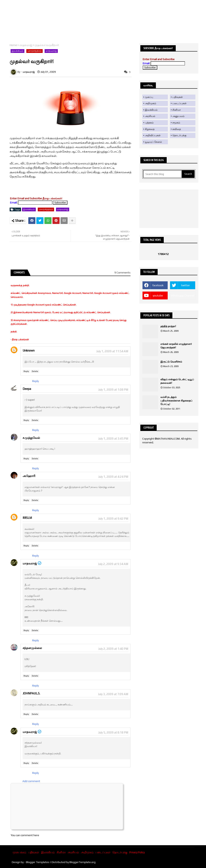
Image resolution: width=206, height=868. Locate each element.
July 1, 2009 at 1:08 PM (113, 390)
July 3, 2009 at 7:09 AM (113, 694)
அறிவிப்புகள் (153, 135)
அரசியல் (150, 116)
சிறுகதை (150, 129)
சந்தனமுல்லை (32, 648)
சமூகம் (176, 123)
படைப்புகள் (179, 103)
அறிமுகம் (150, 103)
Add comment (31, 781)
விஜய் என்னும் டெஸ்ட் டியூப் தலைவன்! (177, 381)
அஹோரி (29, 476)
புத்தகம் (149, 123)
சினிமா (177, 110)
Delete (35, 371)
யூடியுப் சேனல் (153, 142)
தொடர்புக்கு (179, 135)
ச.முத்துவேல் (31, 438)
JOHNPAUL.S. (31, 693)
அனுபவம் (178, 116)
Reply (26, 371)
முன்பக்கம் (19, 852)
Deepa (27, 389)
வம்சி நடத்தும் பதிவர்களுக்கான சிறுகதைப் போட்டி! (176, 401)
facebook (158, 285)
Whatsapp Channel (183, 295)
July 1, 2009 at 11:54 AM (112, 351)
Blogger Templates (38, 862)
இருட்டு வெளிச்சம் (171, 362)
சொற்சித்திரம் (34, 51)
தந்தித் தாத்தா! (168, 326)
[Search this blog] (162, 174)
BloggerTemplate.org (82, 862)
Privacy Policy (137, 852)
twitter (185, 285)
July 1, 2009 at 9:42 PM (113, 519)
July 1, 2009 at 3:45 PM (113, 439)
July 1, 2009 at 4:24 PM (113, 477)
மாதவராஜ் (26, 45)
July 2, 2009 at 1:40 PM (113, 649)
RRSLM (27, 518)
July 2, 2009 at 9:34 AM (113, 564)
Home (13, 45)
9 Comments (122, 272)
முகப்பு (149, 97)
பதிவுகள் (178, 97)
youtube (158, 295)
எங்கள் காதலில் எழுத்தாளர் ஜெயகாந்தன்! (176, 346)
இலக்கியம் (17, 51)
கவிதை (177, 129)
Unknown (29, 350)
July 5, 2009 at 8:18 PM (113, 732)
